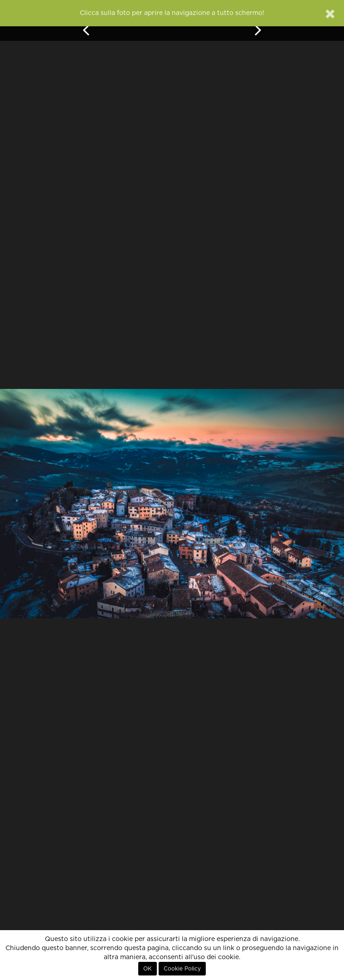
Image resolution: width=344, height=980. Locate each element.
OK (148, 969)
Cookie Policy (182, 969)
